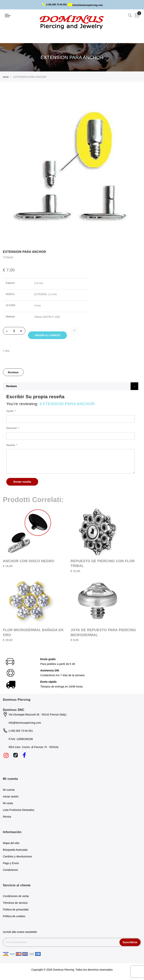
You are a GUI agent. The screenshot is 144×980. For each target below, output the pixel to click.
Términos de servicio (15, 904)
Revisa (7, 818)
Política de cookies (14, 918)
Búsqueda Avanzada (15, 851)
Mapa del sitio (11, 844)
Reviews (13, 374)
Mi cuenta (9, 791)
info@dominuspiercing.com (85, 5)
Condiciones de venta (16, 897)
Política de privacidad (16, 911)
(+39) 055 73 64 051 (55, 5)
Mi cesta (8, 804)
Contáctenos (10, 871)
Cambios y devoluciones (17, 858)
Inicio (6, 77)
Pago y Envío (11, 864)
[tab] (13, 374)
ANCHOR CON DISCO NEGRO (29, 562)
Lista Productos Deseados (19, 811)
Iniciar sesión (11, 798)
